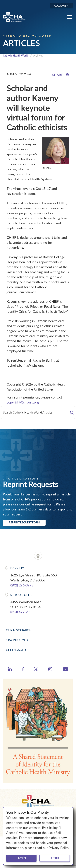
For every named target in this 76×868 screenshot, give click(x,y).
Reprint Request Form (24, 522)
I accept (21, 858)
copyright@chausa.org (23, 402)
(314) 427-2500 (22, 612)
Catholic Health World (15, 56)
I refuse (55, 858)
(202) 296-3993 (22, 585)
